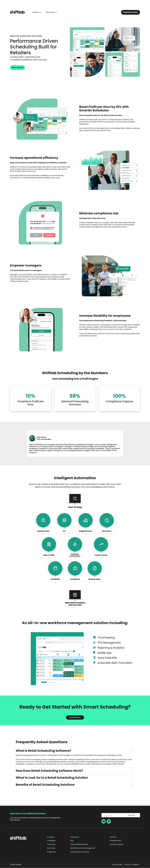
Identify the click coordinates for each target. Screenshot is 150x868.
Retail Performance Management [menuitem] (83, 848)
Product (37, 12)
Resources (51, 12)
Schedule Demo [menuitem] (116, 841)
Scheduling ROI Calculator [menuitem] (80, 852)
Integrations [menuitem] (52, 852)
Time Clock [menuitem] (51, 844)
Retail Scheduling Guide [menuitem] (79, 844)
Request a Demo (131, 12)
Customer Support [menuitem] (117, 844)
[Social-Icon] (104, 821)
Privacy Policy (117, 865)
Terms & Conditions (132, 865)
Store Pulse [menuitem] (51, 848)
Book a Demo (17, 67)
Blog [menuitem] (72, 841)
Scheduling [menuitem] (51, 841)
